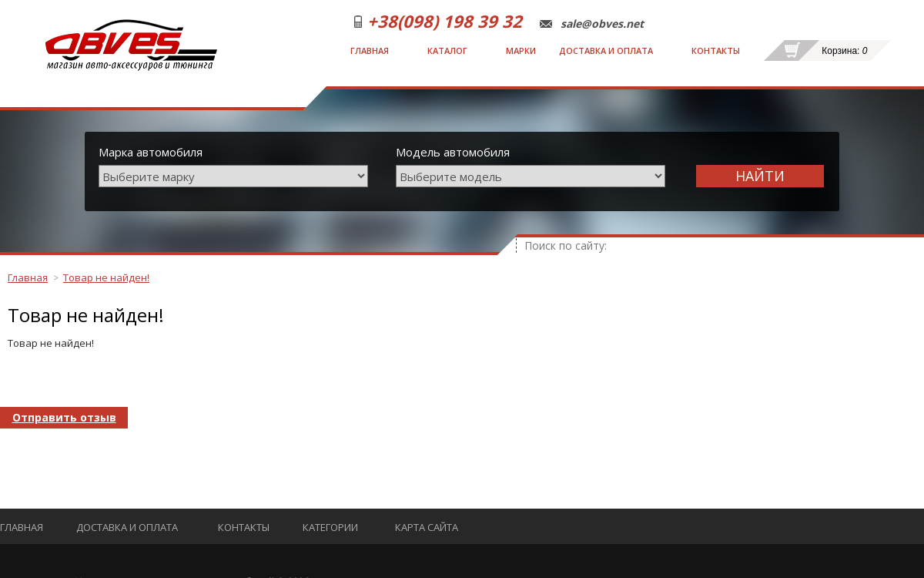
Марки (521, 50)
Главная (370, 50)
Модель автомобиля (453, 152)
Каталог (447, 50)
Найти (760, 176)
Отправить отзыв (64, 417)
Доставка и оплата (606, 50)
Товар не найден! (106, 277)
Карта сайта (427, 527)
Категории (330, 527)
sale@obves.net (602, 24)
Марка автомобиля (151, 152)
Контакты (716, 50)
